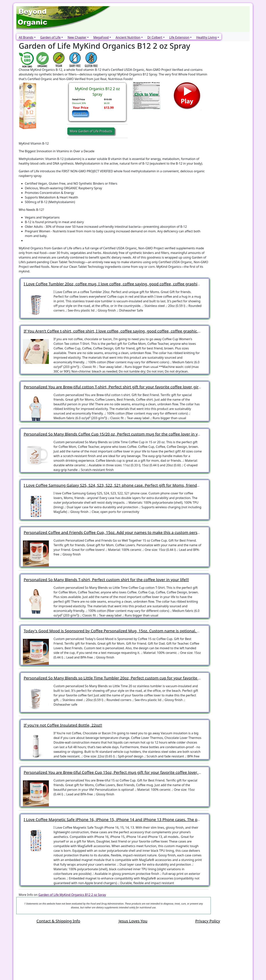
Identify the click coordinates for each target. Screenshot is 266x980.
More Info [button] (80, 113)
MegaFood (101, 37)
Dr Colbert (155, 37)
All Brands (26, 37)
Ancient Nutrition (128, 37)
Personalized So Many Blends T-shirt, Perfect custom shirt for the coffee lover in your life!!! (106, 580)
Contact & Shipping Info (58, 921)
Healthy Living (206, 37)
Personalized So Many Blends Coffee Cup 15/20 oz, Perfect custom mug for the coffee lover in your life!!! (119, 434)
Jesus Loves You (133, 921)
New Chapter (77, 37)
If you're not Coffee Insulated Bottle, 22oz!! (63, 725)
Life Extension (179, 37)
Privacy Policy (208, 921)
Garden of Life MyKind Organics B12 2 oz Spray (72, 895)
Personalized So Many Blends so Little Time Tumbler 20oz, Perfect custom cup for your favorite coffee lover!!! (123, 678)
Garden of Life (50, 37)
